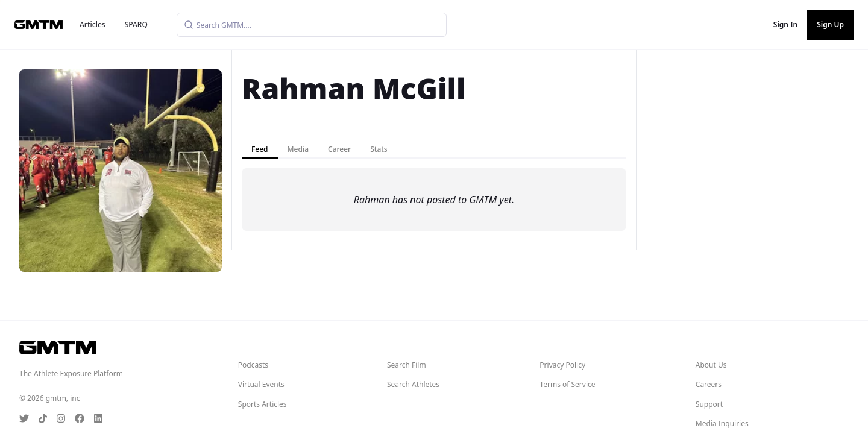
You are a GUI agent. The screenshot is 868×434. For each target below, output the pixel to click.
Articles (93, 24)
